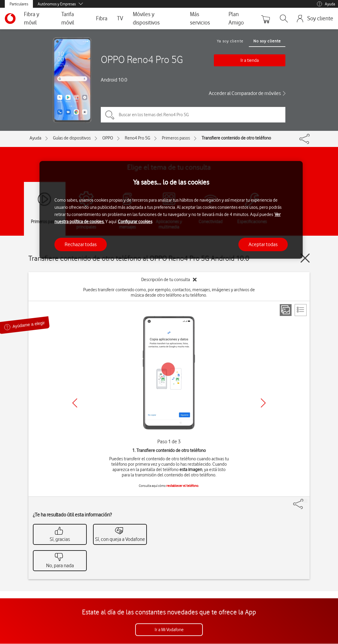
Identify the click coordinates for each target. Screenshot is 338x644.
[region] (171, 210)
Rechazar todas (81, 244)
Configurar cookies (135, 222)
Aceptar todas (263, 244)
